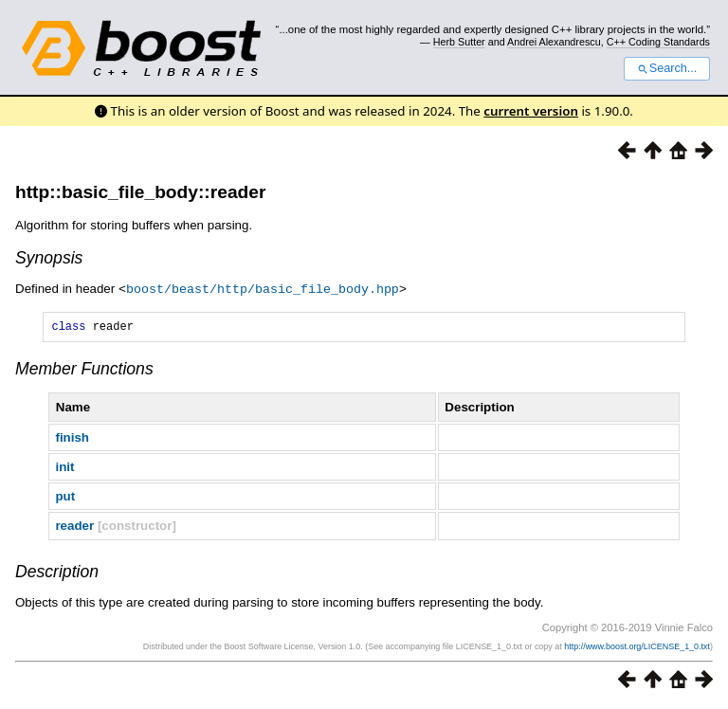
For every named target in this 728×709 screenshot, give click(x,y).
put (65, 498)
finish (72, 439)
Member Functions (84, 371)
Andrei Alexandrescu (554, 42)
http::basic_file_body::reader (140, 192)
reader (74, 527)
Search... (667, 68)
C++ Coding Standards (658, 42)
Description (57, 573)
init (64, 469)
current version (531, 111)
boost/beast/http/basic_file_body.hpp (263, 288)
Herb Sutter (459, 42)
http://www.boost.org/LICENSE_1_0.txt (637, 648)
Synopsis (49, 258)
